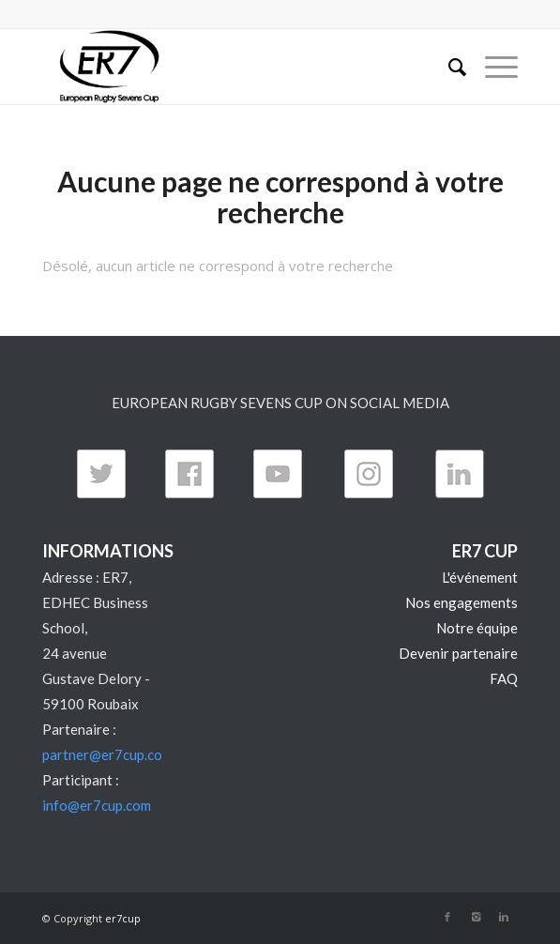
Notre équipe (477, 628)
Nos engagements (462, 602)
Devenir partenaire (458, 653)
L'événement (480, 577)
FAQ (504, 678)
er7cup (123, 918)
